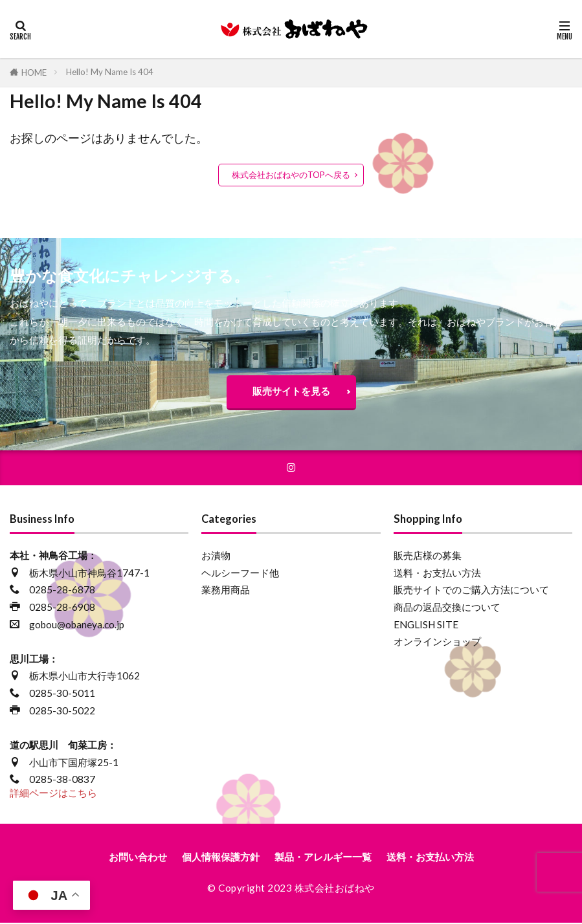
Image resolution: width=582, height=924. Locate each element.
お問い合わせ (138, 859)
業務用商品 (226, 591)
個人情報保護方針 (221, 859)
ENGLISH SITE (426, 626)
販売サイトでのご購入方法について (471, 591)
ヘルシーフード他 (240, 574)
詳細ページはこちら (53, 794)
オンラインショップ (437, 643)
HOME (34, 72)
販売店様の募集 (428, 556)
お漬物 (216, 556)
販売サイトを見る (291, 391)
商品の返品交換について (447, 608)
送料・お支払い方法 (437, 574)
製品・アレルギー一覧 (323, 859)
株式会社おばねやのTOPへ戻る (291, 175)
